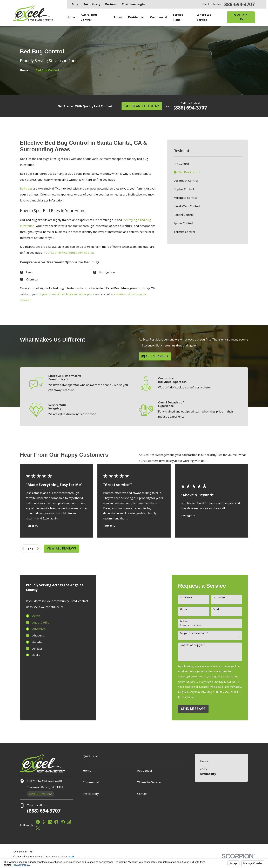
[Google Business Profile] (38, 822)
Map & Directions (41, 794)
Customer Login (133, 4)
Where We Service (149, 782)
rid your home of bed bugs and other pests (66, 294)
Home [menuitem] (71, 17)
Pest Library (92, 4)
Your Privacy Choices (60, 856)
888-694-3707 (239, 4)
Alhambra (35, 629)
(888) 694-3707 (190, 108)
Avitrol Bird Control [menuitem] (89, 17)
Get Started (155, 356)
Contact (142, 794)
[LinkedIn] (50, 822)
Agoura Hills (37, 622)
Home (87, 771)
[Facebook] (56, 822)
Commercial (91, 782)
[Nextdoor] (63, 822)
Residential (145, 771)
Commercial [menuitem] (159, 17)
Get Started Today (142, 106)
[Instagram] (69, 822)
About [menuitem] (118, 17)
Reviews (111, 4)
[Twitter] (38, 828)
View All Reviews (61, 548)
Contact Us (241, 17)
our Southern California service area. (70, 253)
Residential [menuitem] (136, 17)
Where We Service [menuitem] (204, 17)
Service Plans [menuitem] (178, 17)
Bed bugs (26, 188)
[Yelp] (44, 822)
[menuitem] (208, 164)
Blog (75, 4)
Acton (32, 616)
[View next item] (38, 548)
